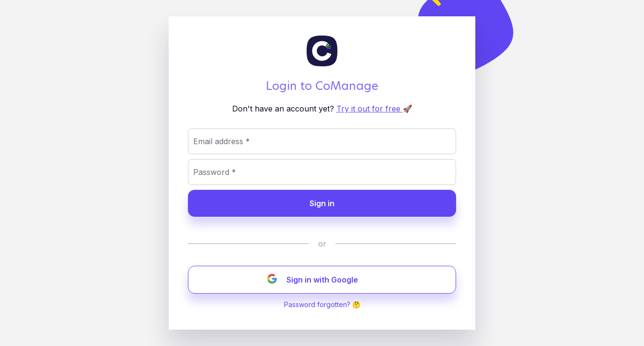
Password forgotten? (317, 304)
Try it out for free (370, 109)
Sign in (322, 203)
